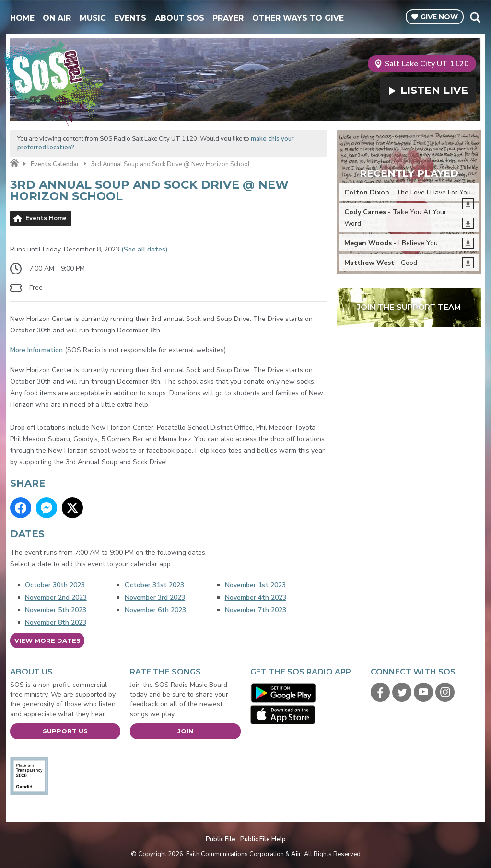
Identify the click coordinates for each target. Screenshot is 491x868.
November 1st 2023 (255, 585)
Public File (221, 839)
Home (22, 18)
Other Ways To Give (298, 18)
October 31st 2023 (154, 585)
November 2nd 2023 (56, 598)
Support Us (65, 731)
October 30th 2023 (55, 585)
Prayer (228, 18)
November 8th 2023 (56, 622)
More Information (36, 350)
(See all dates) (145, 249)
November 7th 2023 (256, 610)
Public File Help (263, 839)
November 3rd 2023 (155, 598)
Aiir (296, 854)
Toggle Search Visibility (475, 17)
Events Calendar (55, 164)
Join (185, 731)
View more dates (47, 640)
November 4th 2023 (256, 598)
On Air (57, 18)
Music (93, 18)
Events (130, 18)
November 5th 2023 (56, 610)
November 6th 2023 (155, 610)
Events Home (46, 218)
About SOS (180, 18)
